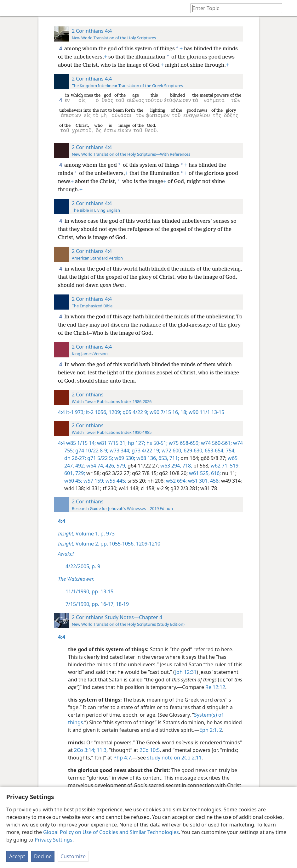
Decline (43, 856)
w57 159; (93, 481)
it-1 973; (75, 412)
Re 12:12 (215, 687)
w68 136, (146, 458)
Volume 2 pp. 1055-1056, (96, 544)
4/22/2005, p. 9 (83, 566)
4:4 (61, 412)
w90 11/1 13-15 (206, 412)
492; (80, 466)
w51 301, (198, 481)
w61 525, (199, 473)
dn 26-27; (75, 458)
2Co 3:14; (85, 750)
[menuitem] (9, 8)
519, (234, 466)
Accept (17, 856)
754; (230, 451)
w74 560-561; (216, 443)
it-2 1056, (96, 412)
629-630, (193, 451)
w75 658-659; (184, 443)
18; (183, 412)
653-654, (214, 451)
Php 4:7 (122, 758)
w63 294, (170, 466)
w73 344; (119, 451)
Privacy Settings (54, 840)
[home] (9, 8)
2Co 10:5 (150, 750)
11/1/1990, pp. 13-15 (89, 591)
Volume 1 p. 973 (86, 534)
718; (187, 466)
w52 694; (176, 481)
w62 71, (219, 466)
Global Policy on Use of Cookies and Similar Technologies (111, 832)
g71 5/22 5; (100, 458)
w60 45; (73, 481)
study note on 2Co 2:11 (174, 758)
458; (214, 481)
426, (110, 466)
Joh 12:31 (186, 672)
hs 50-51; (156, 443)
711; (174, 458)
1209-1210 (148, 544)
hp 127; (136, 443)
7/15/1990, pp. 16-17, (90, 604)
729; (80, 473)
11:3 (101, 750)
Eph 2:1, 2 (211, 730)
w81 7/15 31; (111, 443)
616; (215, 473)
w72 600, (171, 451)
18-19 (122, 604)
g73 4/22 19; (145, 451)
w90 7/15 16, (164, 412)
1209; (114, 412)
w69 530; (124, 458)
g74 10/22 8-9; (91, 451)
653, (163, 458)
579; (121, 466)
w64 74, (95, 466)
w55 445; (115, 481)
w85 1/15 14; (81, 443)
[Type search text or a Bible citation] (233, 8)
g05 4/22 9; (135, 412)
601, (69, 473)
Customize (73, 856)
